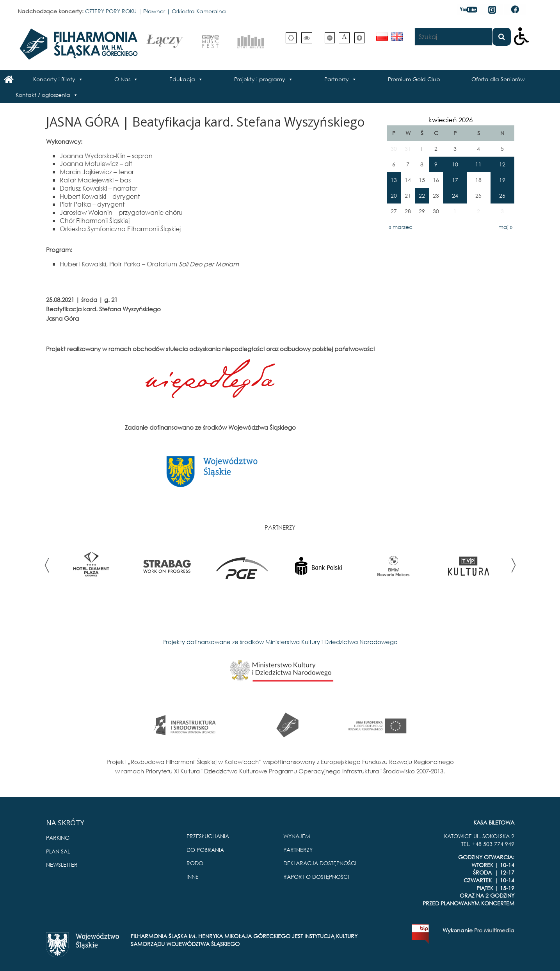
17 (455, 180)
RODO (195, 863)
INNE (193, 877)
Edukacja (182, 79)
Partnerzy (337, 79)
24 (455, 195)
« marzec (401, 227)
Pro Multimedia (494, 930)
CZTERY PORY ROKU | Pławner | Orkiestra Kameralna (156, 11)
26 (502, 195)
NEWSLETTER (62, 865)
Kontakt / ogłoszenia (43, 95)
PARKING (58, 838)
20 (394, 195)
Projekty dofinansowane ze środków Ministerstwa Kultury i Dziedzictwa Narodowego (280, 642)
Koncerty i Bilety (54, 79)
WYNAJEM (297, 836)
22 (422, 195)
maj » (505, 227)
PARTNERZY (298, 850)
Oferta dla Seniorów (498, 79)
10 (455, 164)
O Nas (122, 79)
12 (502, 164)
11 (478, 164)
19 (502, 180)
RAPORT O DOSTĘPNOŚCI (316, 877)
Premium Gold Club (414, 79)
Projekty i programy (260, 79)
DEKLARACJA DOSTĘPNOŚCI (320, 863)
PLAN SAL (58, 851)
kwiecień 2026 (451, 120)
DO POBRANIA (205, 850)
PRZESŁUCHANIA (208, 836)
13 (394, 180)
